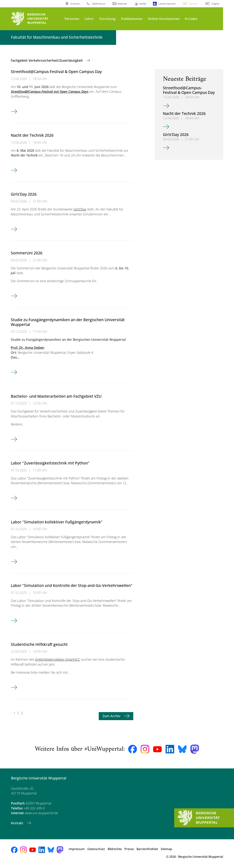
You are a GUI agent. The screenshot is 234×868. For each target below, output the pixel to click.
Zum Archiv (112, 716)
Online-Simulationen (164, 19)
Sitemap (166, 849)
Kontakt (18, 823)
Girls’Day (80, 209)
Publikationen (132, 19)
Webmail (122, 4)
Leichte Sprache (167, 4)
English (216, 4)
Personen (72, 19)
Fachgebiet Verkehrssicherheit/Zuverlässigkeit (47, 60)
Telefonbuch (99, 4)
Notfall (143, 4)
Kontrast (75, 4)
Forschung (107, 19)
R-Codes (191, 19)
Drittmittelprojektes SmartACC (58, 659)
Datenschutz (96, 849)
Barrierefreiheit (147, 849)
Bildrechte (115, 849)
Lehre (89, 19)
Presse (129, 849)
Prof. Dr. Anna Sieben (28, 348)
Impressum (77, 849)
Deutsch (194, 4)
